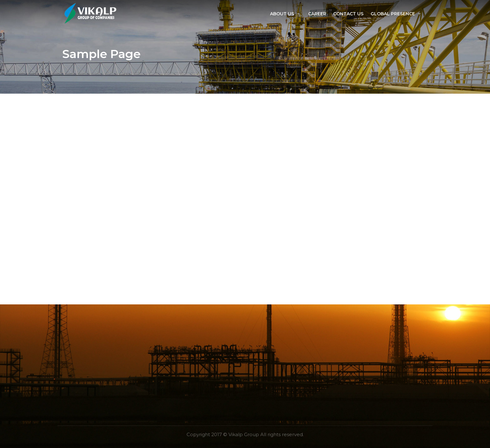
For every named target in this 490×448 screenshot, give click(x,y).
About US (282, 14)
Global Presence (392, 14)
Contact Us (348, 14)
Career (317, 14)
